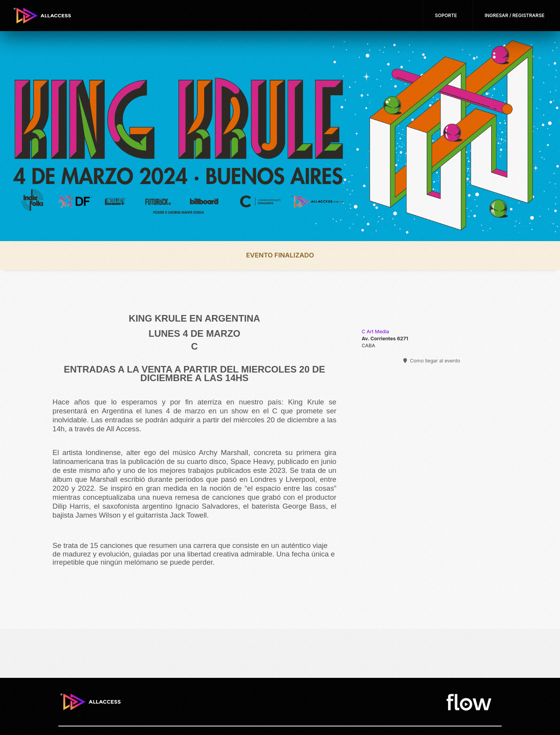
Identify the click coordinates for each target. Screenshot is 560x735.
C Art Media (375, 332)
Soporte (446, 15)
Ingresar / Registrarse (514, 15)
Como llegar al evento (432, 361)
